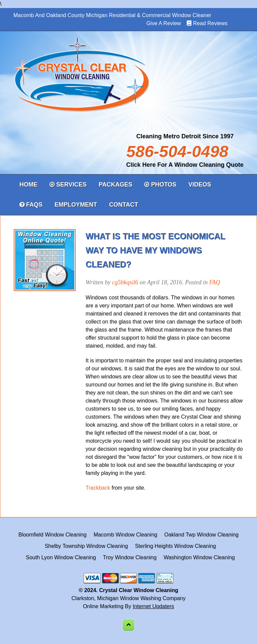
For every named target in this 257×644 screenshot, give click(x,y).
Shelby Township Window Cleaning (87, 546)
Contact (124, 205)
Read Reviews (210, 23)
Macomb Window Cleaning (125, 535)
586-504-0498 (177, 151)
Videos (200, 185)
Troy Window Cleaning (130, 557)
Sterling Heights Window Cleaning (175, 546)
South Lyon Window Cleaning (61, 557)
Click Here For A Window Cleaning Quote (183, 165)
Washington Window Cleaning (199, 557)
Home (28, 185)
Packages (116, 185)
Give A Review (163, 23)
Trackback (98, 488)
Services (68, 185)
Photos (160, 185)
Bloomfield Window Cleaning (53, 535)
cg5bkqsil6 (125, 282)
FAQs (31, 205)
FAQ (215, 282)
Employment (76, 205)
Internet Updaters (153, 606)
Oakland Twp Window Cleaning (201, 535)
